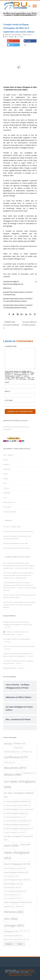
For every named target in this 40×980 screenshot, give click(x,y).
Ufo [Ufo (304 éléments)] (11, 918)
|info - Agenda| (9, 37)
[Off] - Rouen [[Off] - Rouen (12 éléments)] (25, 930)
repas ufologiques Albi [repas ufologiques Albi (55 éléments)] (17, 863)
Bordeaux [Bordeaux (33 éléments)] (19, 743)
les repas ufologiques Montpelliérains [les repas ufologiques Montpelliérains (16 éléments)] (17, 820)
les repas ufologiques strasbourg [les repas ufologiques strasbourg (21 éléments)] (17, 824)
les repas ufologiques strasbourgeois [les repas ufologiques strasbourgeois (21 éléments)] (18, 828)
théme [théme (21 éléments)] (20, 906)
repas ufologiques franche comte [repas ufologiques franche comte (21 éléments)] (17, 879)
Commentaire (11, 346)
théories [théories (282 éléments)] (14, 911)
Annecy (6, 459)
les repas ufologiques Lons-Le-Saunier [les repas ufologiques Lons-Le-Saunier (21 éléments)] (19, 809)
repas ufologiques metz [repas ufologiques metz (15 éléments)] (12, 887)
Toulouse (6, 488)
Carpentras (7, 469)
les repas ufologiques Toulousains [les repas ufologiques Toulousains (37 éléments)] (19, 837)
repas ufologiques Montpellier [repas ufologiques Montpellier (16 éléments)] (15, 891)
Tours (5, 497)
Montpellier (7, 492)
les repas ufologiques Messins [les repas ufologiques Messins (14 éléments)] (15, 816)
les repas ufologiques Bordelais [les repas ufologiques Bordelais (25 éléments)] (17, 801)
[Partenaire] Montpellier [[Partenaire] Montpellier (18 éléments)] (13, 935)
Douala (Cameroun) (9, 511)
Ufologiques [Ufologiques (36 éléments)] (11, 931)
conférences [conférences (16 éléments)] (9, 762)
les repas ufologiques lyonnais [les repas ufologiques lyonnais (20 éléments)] (16, 813)
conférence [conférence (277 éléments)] (16, 757)
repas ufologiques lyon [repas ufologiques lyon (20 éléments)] (13, 883)
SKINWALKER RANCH (10, 668)
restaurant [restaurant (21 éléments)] (9, 906)
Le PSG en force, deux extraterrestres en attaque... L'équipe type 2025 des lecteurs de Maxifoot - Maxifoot (20, 604)
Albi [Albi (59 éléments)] (8, 743)
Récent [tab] (20, 943)
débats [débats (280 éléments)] (13, 774)
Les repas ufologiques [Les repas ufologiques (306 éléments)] (20, 784)
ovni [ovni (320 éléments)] (11, 845)
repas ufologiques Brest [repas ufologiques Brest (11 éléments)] (12, 876)
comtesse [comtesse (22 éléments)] (27, 751)
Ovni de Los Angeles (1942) (12, 526)
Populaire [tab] (9, 943)
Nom (7, 382)
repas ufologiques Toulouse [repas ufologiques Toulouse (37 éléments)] (18, 902)
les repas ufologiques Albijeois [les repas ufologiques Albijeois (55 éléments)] (19, 794)
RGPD (32, 971)
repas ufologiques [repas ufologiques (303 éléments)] (17, 855)
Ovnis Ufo (8, 520)
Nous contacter (24, 974)
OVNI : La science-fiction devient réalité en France (19, 646)
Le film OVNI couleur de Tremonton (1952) (16, 548)
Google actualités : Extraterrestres (18, 556)
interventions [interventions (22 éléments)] (29, 773)
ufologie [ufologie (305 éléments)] (14, 925)
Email (7, 391)
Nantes (6, 473)
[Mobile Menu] (35, 6)
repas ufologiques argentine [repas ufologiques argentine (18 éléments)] (15, 868)
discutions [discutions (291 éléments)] (15, 767)
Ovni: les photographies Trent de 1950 (15, 543)
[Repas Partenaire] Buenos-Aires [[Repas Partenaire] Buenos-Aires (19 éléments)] (16, 939)
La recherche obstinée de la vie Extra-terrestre (18, 531)
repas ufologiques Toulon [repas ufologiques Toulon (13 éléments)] (13, 898)
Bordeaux (6, 464)
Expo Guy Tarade (15, 973)
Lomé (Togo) (7, 506)
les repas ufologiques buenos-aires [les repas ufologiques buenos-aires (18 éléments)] (17, 805)
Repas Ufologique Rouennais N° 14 (11, 325)
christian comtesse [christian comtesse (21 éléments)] (12, 751)
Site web (9, 400)
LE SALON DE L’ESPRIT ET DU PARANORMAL (17, 639)
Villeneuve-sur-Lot (9, 502)
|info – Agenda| (8, 454)
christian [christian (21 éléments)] (18, 747)
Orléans (6, 478)
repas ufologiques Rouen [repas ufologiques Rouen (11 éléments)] (12, 894)
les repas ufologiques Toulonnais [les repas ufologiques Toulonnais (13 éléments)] (15, 832)
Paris (5, 483)
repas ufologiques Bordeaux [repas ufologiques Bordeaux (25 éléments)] (16, 872)
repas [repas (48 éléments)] (25, 844)
